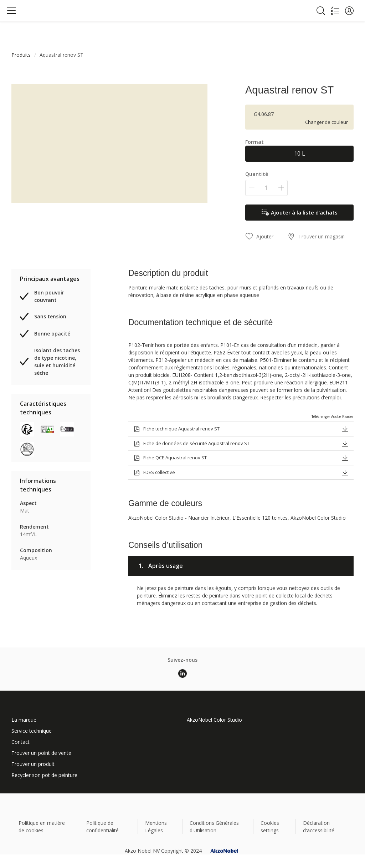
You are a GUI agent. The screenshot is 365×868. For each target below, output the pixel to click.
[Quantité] (266, 188)
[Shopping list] (335, 11)
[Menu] (11, 11)
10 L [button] (300, 153)
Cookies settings (270, 827)
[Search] (321, 11)
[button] (349, 11)
